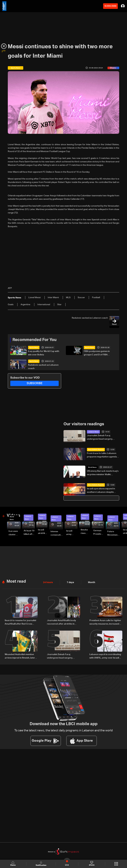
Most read (16, 581)
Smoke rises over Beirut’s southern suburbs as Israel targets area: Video (85, 532)
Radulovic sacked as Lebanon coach (43, 367)
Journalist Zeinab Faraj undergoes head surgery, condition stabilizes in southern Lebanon (103, 438)
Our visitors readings (84, 424)
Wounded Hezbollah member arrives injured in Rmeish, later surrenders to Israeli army (20, 656)
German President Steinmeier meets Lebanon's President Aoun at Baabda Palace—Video (99, 532)
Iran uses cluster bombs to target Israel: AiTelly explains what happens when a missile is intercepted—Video (15, 533)
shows (92, 864)
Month (90, 582)
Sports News (34, 348)
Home (13, 864)
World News (92, 467)
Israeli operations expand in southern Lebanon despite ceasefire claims (101, 491)
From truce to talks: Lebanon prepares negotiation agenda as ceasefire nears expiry (102, 455)
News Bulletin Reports (96, 449)
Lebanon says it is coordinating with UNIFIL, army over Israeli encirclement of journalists (105, 656)
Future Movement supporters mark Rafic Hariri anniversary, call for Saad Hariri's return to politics (114, 533)
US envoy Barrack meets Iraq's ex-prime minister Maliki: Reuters (103, 473)
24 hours (48, 582)
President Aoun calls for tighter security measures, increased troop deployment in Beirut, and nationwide (106, 622)
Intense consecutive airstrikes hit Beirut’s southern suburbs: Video (57, 533)
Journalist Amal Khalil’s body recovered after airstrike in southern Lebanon (61, 622)
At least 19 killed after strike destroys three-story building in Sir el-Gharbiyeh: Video (29, 533)
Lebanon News (93, 432)
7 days (70, 582)
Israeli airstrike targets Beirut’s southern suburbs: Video (43, 532)
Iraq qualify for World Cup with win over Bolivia (44, 353)
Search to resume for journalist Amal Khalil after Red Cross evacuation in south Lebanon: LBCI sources (20, 622)
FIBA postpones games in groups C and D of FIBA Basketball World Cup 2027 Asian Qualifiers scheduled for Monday (99, 353)
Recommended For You (34, 340)
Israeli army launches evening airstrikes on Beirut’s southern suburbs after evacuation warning (72, 533)
